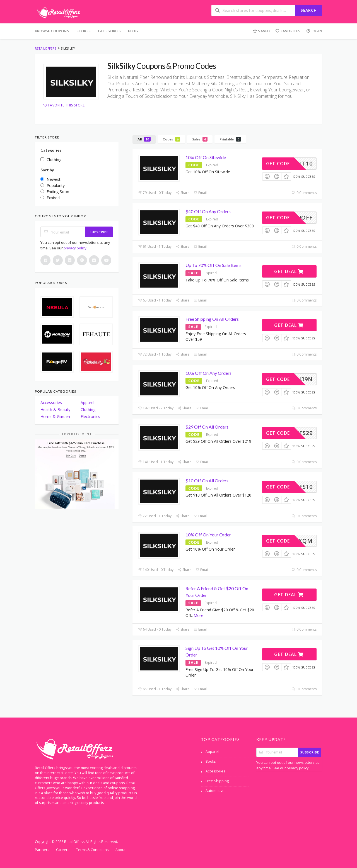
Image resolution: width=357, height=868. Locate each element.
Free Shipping (217, 781)
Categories (109, 31)
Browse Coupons (52, 31)
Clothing (88, 409)
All (144, 139)
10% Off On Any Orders (208, 373)
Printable (230, 139)
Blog (133, 31)
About (120, 850)
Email (200, 193)
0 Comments (304, 193)
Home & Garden (55, 416)
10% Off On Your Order (208, 535)
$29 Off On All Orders (207, 427)
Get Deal (289, 271)
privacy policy (75, 248)
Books (211, 761)
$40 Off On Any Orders (208, 211)
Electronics (90, 416)
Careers (63, 850)
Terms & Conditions (92, 850)
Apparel (87, 403)
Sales (200, 139)
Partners (42, 850)
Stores (84, 31)
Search (309, 10)
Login (314, 31)
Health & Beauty (55, 409)
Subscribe (99, 232)
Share (183, 193)
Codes (171, 139)
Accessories (51, 403)
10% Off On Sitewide (206, 157)
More (198, 615)
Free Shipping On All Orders (212, 319)
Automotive (215, 791)
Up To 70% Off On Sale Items (214, 265)
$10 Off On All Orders (207, 481)
